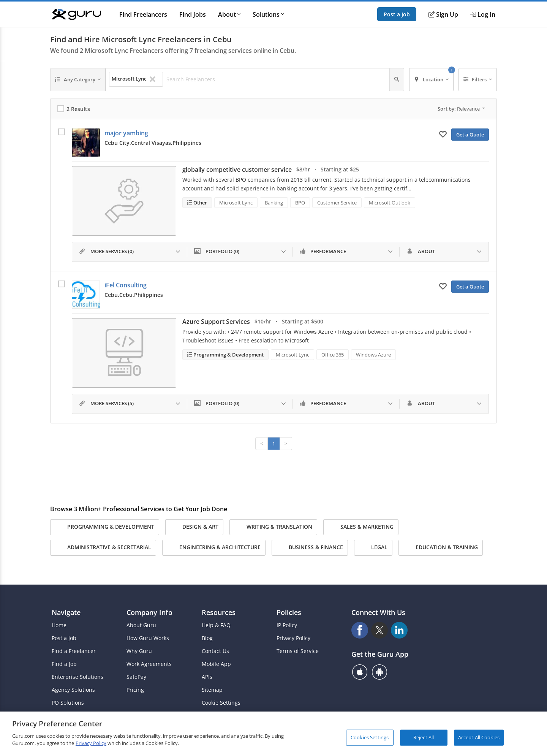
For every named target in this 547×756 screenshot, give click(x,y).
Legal (373, 548)
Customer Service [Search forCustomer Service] (337, 203)
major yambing (126, 133)
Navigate (66, 612)
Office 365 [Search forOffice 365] (333, 355)
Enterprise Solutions (77, 677)
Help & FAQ (216, 625)
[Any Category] (78, 80)
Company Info (149, 612)
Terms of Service (298, 651)
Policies (289, 612)
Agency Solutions (73, 690)
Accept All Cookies (479, 737)
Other (200, 203)
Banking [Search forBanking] (274, 203)
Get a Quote (470, 135)
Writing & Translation (273, 527)
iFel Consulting (126, 285)
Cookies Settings (370, 737)
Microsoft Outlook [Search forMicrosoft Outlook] (390, 203)
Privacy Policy (293, 638)
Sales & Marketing (361, 527)
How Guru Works (148, 638)
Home (59, 625)
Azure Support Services (216, 322)
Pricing (135, 690)
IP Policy (287, 625)
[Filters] (478, 80)
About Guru (141, 625)
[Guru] (76, 14)
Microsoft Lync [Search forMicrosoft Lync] (236, 203)
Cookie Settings (221, 703)
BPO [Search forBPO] (300, 203)
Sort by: (461, 109)
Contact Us (215, 651)
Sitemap (212, 690)
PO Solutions (68, 703)
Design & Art (194, 527)
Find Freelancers (143, 14)
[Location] (431, 80)
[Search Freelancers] (276, 79)
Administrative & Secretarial (103, 548)
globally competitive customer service (237, 170)
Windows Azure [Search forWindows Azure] (373, 355)
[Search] (397, 80)
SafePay (136, 677)
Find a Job (64, 664)
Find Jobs (193, 14)
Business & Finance (310, 548)
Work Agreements (149, 664)
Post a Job (397, 14)
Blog (207, 638)
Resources (219, 612)
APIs (207, 677)
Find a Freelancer (74, 651)
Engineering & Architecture (214, 548)
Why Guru (139, 651)
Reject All (424, 737)
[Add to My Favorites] (443, 134)
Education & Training (441, 548)
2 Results (78, 109)
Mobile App (216, 664)
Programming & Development (228, 355)
